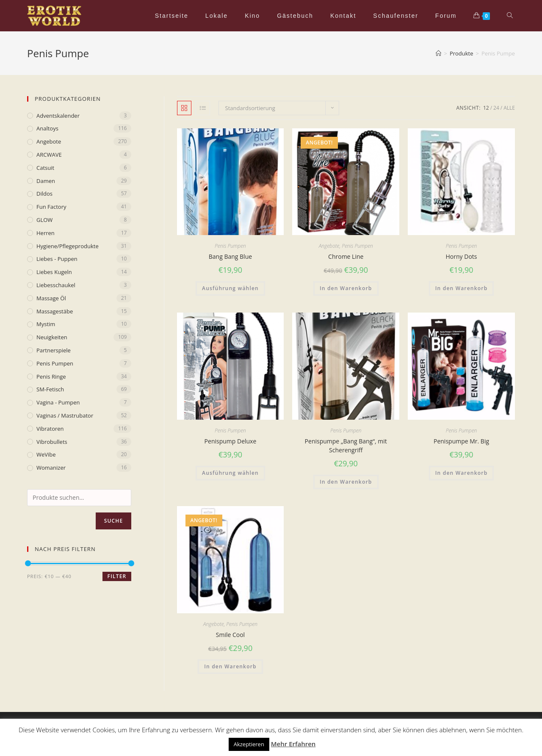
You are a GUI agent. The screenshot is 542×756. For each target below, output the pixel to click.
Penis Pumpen (230, 246)
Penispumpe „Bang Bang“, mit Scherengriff (346, 446)
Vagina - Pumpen (58, 402)
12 (486, 108)
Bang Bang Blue (230, 256)
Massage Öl (51, 298)
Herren (46, 233)
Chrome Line (346, 256)
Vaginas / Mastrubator (65, 415)
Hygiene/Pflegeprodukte (68, 246)
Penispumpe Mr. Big (461, 441)
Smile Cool (230, 635)
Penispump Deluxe (231, 441)
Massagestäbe (55, 311)
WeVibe (46, 454)
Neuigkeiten (52, 337)
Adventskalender (58, 116)
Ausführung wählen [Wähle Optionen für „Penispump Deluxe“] (230, 473)
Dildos (44, 194)
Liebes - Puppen (57, 259)
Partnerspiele (54, 350)
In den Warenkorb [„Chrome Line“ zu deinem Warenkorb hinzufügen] (346, 288)
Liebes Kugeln (54, 272)
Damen (46, 181)
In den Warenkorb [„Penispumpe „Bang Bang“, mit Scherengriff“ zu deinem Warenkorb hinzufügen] (346, 482)
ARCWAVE (49, 155)
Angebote (329, 246)
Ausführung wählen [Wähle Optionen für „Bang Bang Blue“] (230, 288)
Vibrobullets (52, 442)
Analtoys (47, 128)
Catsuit (45, 168)
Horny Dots (462, 256)
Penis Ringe (51, 377)
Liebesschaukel (56, 285)
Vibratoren (50, 429)
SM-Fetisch (50, 389)
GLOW (44, 220)
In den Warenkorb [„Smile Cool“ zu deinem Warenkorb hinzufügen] (230, 666)
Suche (114, 521)
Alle (509, 108)
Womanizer (51, 468)
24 (496, 108)
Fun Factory (51, 207)
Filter (117, 576)
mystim (46, 324)
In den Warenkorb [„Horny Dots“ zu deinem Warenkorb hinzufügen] (462, 288)
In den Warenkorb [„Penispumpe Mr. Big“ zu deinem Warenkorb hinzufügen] (462, 473)
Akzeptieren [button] (249, 744)
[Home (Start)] (438, 53)
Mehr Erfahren (293, 744)
